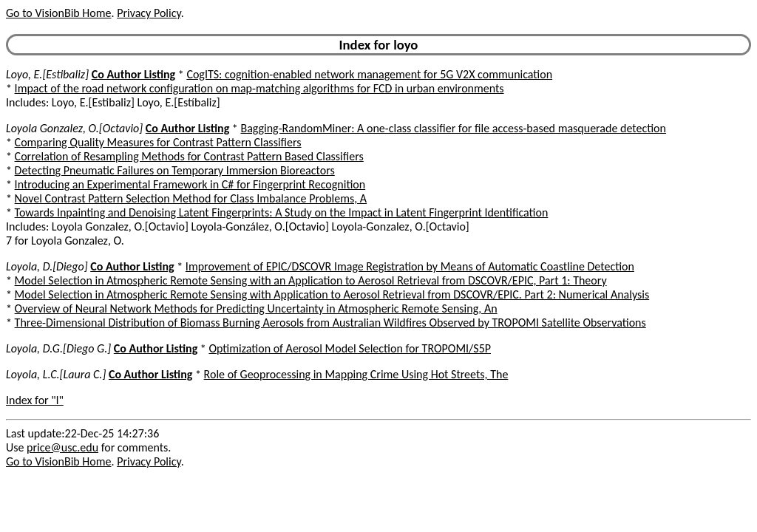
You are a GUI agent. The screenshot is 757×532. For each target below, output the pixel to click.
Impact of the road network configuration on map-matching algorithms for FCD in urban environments (259, 88)
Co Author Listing (133, 74)
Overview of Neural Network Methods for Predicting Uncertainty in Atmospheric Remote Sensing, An (256, 308)
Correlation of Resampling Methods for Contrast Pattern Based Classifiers (189, 156)
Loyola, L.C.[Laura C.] (56, 374)
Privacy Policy (149, 13)
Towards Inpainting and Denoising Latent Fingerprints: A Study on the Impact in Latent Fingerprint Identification (282, 212)
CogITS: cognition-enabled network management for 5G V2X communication (369, 74)
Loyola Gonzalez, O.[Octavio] (74, 128)
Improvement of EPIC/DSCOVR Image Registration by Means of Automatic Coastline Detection (410, 266)
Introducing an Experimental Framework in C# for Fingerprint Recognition (190, 184)
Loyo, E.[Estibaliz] (47, 74)
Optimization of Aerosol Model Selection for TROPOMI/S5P (350, 348)
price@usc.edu (62, 447)
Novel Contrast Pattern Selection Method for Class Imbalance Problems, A (191, 198)
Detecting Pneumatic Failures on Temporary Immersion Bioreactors (175, 170)
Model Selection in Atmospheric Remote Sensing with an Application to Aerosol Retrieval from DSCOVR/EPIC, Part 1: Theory (311, 280)
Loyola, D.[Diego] (47, 266)
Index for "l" (35, 400)
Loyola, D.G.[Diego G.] (58, 348)
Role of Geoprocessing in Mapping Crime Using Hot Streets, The (356, 374)
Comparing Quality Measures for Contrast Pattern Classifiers (158, 142)
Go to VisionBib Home (58, 13)
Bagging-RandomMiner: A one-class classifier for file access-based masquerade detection (453, 128)
